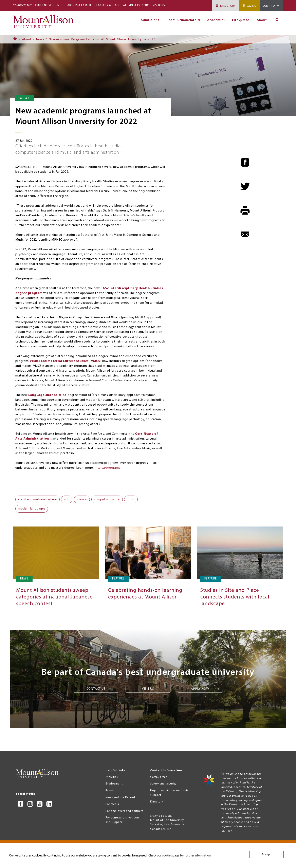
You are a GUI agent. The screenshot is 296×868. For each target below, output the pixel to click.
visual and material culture (38, 499)
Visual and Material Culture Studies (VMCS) (66, 361)
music (131, 499)
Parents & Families (79, 5)
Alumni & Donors (136, 5)
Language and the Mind (48, 395)
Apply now (200, 689)
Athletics (112, 777)
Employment (114, 784)
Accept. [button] (267, 854)
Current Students (49, 5)
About (262, 20)
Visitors (159, 5)
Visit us (148, 689)
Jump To (269, 6)
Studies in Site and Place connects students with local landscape (235, 597)
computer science (107, 499)
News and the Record (120, 798)
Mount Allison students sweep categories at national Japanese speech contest (54, 597)
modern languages (32, 509)
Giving (252, 6)
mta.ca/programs (107, 468)
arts (67, 499)
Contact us (96, 689)
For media (112, 804)
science (82, 499)
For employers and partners (124, 811)
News (40, 39)
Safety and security (163, 784)
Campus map (159, 777)
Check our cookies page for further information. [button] (180, 856)
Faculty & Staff (108, 5)
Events (110, 791)
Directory (228, 6)
